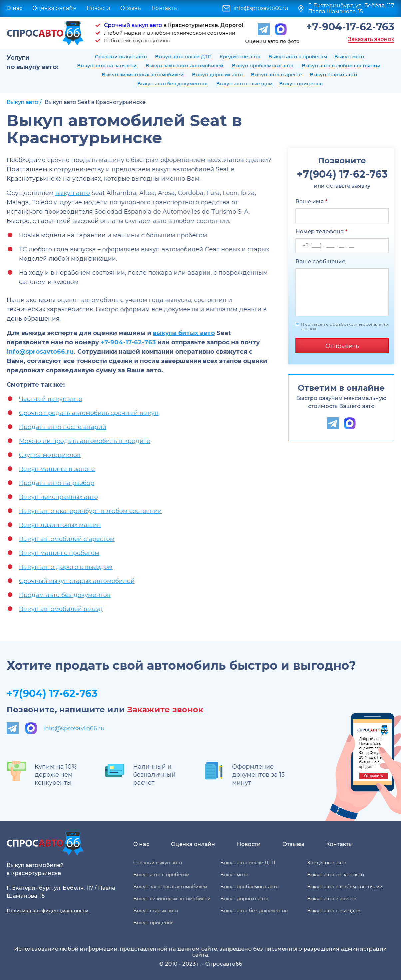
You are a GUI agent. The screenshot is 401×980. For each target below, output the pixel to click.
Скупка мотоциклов (50, 455)
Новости (98, 8)
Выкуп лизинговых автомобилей (143, 75)
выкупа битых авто (184, 333)
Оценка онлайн (54, 8)
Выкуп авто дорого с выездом (66, 567)
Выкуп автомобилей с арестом (67, 539)
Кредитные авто (240, 57)
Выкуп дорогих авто (217, 75)
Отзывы (131, 8)
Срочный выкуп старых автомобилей (77, 581)
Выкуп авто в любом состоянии (341, 66)
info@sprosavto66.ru (261, 8)
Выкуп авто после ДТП (183, 57)
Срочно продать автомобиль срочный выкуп (89, 413)
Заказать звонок (371, 39)
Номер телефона (321, 231)
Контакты (165, 8)
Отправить (342, 346)
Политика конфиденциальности (47, 911)
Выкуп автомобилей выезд (61, 609)
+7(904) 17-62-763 (52, 693)
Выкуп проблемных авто (263, 66)
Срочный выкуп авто (133, 25)
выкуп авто (73, 193)
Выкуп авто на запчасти (107, 66)
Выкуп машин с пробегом (59, 553)
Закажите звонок (165, 710)
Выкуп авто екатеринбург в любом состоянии (90, 511)
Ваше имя (311, 201)
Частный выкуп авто (51, 399)
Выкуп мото (349, 57)
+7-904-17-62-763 (350, 27)
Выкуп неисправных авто (58, 497)
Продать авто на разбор (57, 483)
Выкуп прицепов (301, 84)
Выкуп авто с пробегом (298, 57)
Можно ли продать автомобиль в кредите (85, 441)
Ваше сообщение (320, 261)
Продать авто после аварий (63, 427)
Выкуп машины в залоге (57, 469)
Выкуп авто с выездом (244, 84)
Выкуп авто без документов (172, 84)
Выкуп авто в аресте (276, 75)
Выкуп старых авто (333, 75)
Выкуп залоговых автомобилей (184, 66)
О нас (14, 8)
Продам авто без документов (65, 595)
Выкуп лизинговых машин (60, 525)
